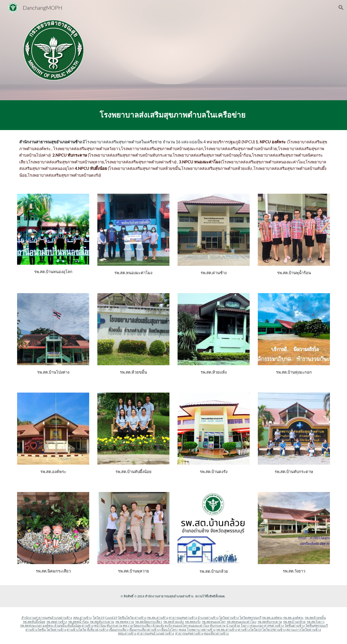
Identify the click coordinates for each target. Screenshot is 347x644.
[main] (173, 115)
